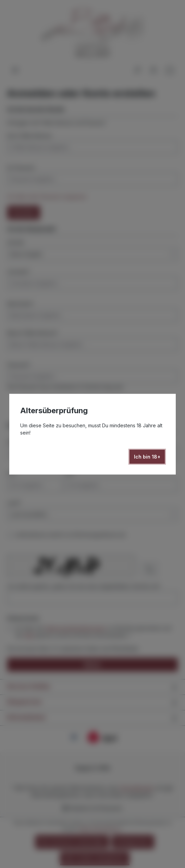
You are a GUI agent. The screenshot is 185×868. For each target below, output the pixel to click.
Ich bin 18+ (147, 456)
